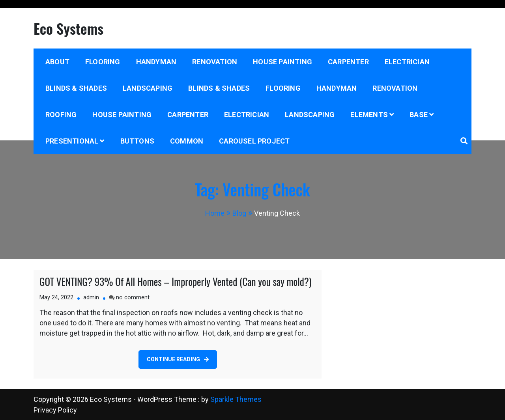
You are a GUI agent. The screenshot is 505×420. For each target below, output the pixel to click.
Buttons (137, 141)
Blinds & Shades (76, 88)
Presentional (72, 141)
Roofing (61, 115)
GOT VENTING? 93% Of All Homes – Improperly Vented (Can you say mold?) (175, 281)
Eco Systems (68, 28)
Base (419, 115)
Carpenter (348, 62)
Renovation (215, 62)
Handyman (156, 62)
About (57, 62)
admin (91, 298)
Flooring (103, 62)
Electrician (407, 62)
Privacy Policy (55, 410)
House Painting (282, 62)
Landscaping (148, 88)
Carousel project (254, 141)
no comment (133, 298)
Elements (369, 115)
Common (187, 141)
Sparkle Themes (236, 399)
